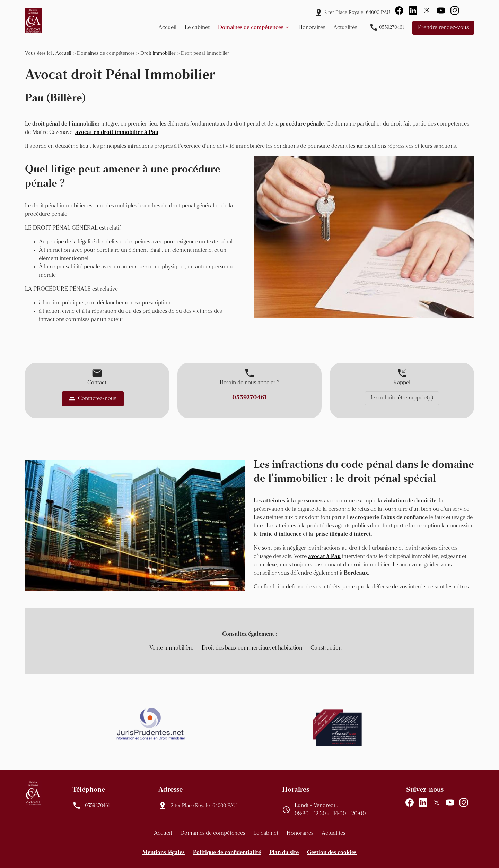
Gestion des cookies (332, 853)
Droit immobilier (158, 54)
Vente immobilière (171, 648)
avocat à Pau (324, 557)
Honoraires (312, 28)
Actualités (345, 28)
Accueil (167, 28)
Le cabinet (197, 28)
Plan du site (284, 853)
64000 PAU (357, 13)
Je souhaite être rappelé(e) (402, 398)
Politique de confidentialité (227, 853)
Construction (326, 648)
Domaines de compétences (251, 28)
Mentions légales (164, 853)
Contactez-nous (93, 398)
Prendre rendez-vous (443, 28)
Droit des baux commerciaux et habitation (252, 648)
